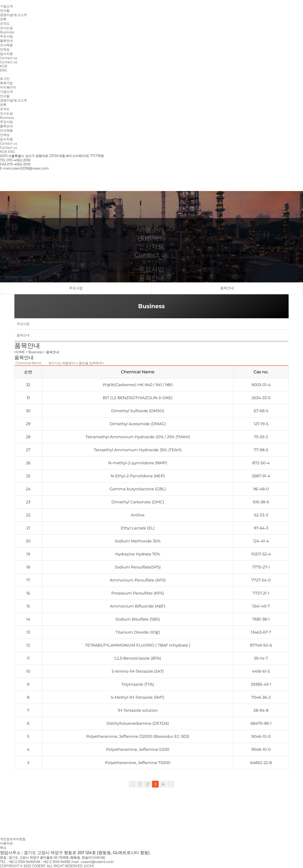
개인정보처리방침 (13, 839)
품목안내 (6, 41)
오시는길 (6, 28)
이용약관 (6, 843)
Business (7, 32)
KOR (4, 66)
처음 (132, 784)
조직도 (5, 24)
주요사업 (6, 36)
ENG (4, 70)
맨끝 (171, 784)
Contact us (9, 58)
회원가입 (6, 83)
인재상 (5, 49)
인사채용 (6, 45)
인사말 (5, 11)
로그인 (5, 79)
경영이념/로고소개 (13, 15)
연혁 (3, 19)
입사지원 (6, 54)
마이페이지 (8, 87)
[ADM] (89, 866)
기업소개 (6, 6)
